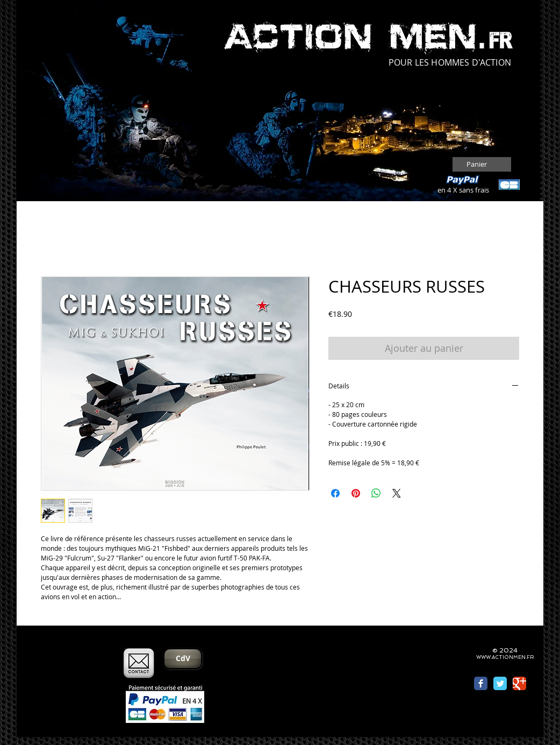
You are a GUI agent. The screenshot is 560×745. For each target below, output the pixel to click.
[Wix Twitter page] (500, 683)
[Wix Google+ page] (519, 683)
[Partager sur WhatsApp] (376, 493)
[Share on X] (397, 493)
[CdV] (183, 659)
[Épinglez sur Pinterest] (356, 493)
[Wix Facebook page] (481, 683)
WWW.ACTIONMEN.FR (505, 657)
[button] (483, 164)
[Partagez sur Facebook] (335, 493)
